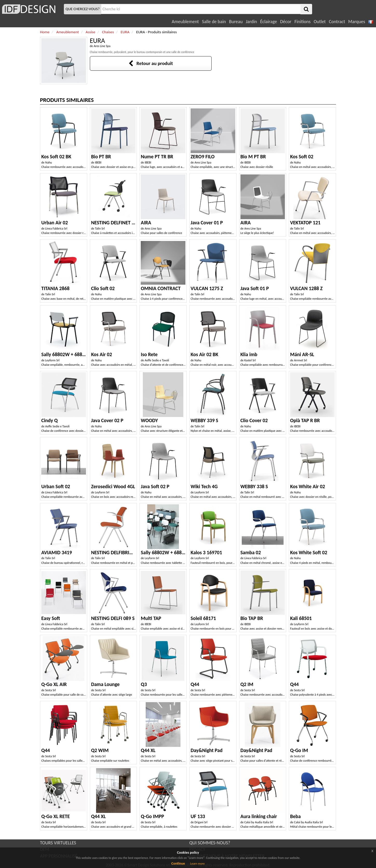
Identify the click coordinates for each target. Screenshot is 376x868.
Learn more (197, 864)
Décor (286, 22)
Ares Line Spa (102, 46)
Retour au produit (151, 63)
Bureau (236, 22)
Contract (337, 22)
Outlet (320, 22)
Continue (178, 863)
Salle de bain (214, 22)
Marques (357, 22)
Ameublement (185, 22)
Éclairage (269, 22)
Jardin (251, 22)
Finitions (303, 22)
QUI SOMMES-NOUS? (210, 843)
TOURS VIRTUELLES (58, 843)
